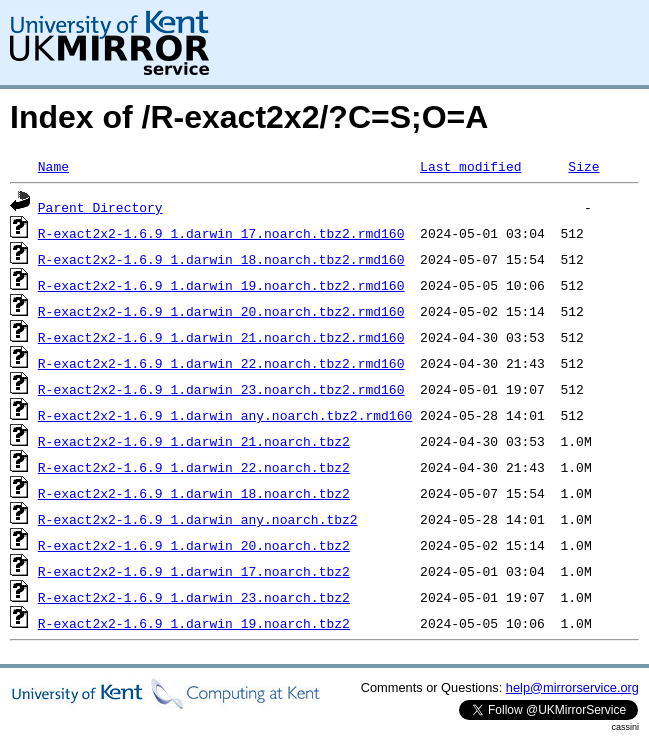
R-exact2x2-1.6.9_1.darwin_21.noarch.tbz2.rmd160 (221, 337)
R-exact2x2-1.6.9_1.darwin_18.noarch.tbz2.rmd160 (221, 259)
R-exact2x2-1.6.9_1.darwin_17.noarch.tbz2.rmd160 (221, 233)
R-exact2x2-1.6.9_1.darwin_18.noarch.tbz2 (194, 493)
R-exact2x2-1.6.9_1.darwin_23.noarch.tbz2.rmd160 (221, 389)
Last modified (470, 166)
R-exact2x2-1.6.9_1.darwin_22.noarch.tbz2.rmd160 (221, 363)
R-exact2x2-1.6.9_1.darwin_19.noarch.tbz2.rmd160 (221, 285)
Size (583, 166)
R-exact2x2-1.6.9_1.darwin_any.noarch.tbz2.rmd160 (225, 415)
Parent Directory (100, 207)
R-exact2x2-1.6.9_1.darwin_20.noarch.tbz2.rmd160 (221, 311)
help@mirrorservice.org (572, 687)
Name (53, 166)
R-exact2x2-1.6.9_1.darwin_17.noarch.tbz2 (194, 571)
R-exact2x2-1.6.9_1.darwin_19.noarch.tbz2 (194, 623)
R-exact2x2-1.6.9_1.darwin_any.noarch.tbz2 (198, 519)
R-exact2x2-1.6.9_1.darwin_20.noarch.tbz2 (194, 545)
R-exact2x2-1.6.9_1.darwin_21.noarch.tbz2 (194, 441)
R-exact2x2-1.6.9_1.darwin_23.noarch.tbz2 (194, 597)
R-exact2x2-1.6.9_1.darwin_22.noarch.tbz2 (194, 467)
